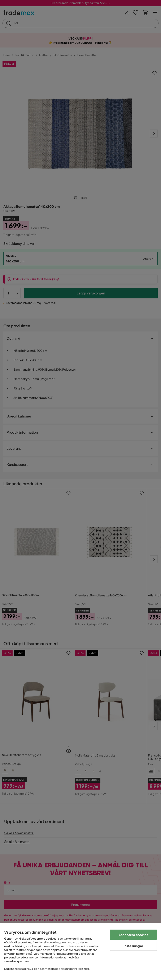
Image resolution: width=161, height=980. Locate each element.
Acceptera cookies (133, 935)
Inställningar (133, 946)
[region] (80, 952)
